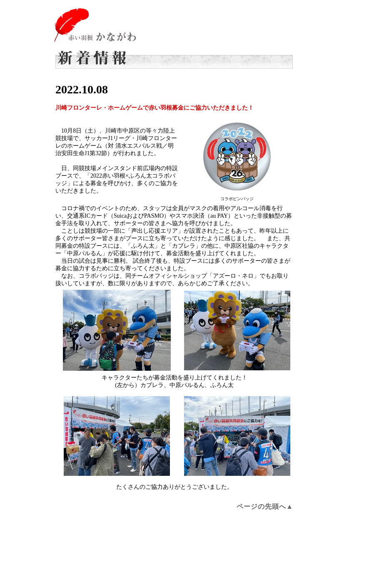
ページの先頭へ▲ (265, 506)
